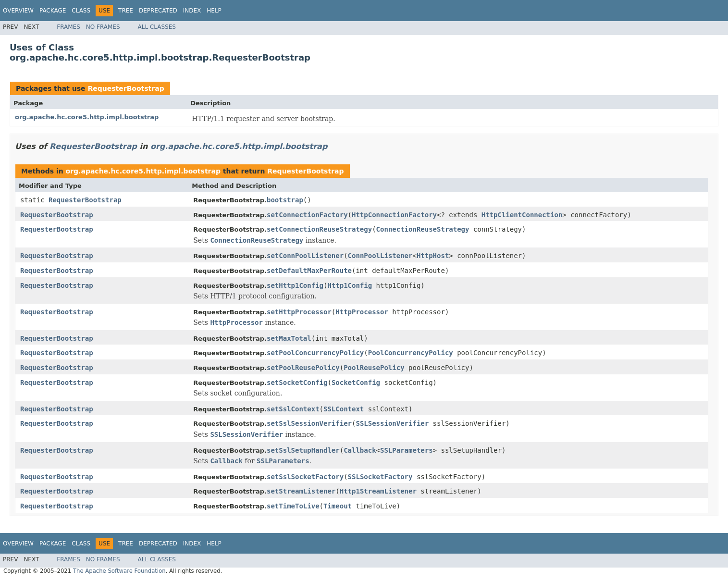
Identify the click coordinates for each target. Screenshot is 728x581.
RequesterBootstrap (126, 88)
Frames (68, 27)
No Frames (103, 27)
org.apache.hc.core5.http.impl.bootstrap (87, 117)
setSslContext (293, 409)
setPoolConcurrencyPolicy (315, 353)
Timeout (338, 506)
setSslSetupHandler (303, 450)
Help (214, 11)
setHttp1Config (295, 285)
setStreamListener (301, 491)
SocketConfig (356, 383)
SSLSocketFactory (380, 477)
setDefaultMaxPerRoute (309, 271)
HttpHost (433, 256)
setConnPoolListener (305, 256)
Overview (18, 11)
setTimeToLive (293, 506)
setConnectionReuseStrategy (319, 229)
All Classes (157, 27)
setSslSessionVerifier (309, 423)
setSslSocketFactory (305, 477)
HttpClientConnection (522, 215)
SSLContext (344, 409)
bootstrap (285, 200)
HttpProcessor (362, 312)
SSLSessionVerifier (392, 423)
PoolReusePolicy (374, 368)
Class (81, 11)
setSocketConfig (297, 383)
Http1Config (350, 285)
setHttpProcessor (299, 312)
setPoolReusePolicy (303, 368)
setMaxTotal (289, 338)
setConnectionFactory (307, 215)
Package (53, 11)
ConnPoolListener (380, 256)
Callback (360, 450)
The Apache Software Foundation (119, 571)
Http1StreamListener (378, 491)
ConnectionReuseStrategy (423, 229)
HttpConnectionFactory (394, 215)
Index (192, 11)
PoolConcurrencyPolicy (411, 353)
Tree (126, 11)
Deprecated (158, 11)
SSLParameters (407, 450)
